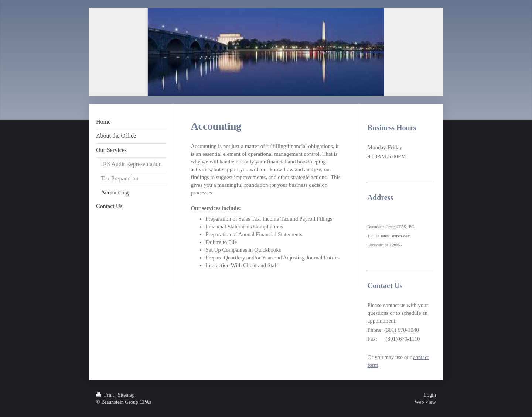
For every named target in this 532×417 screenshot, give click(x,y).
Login (430, 395)
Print (106, 395)
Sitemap (126, 395)
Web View (425, 402)
